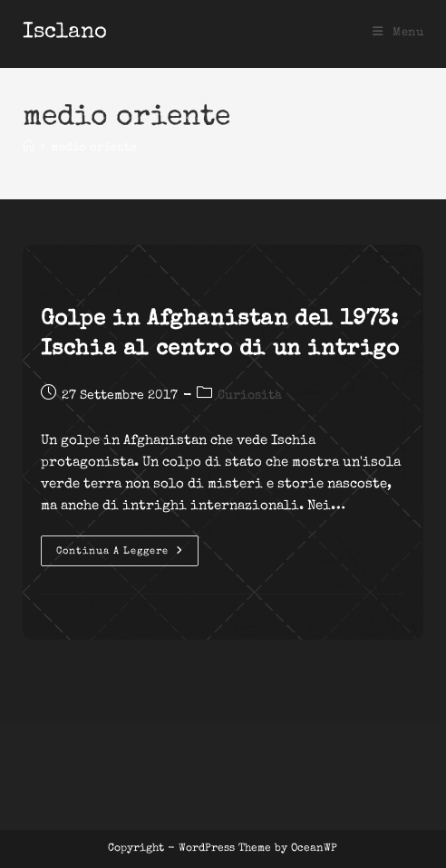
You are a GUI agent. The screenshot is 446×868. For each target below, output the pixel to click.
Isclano (65, 33)
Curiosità (250, 396)
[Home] (29, 148)
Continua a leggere (127, 555)
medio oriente (94, 148)
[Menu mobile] (398, 33)
